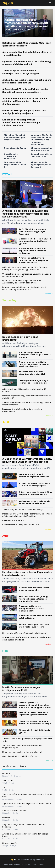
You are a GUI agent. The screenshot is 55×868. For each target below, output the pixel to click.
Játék (6, 422)
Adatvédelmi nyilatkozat (13, 865)
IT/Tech (7, 174)
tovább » (49, 294)
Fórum (41, 865)
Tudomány (9, 300)
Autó (5, 536)
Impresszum (31, 865)
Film (5, 651)
